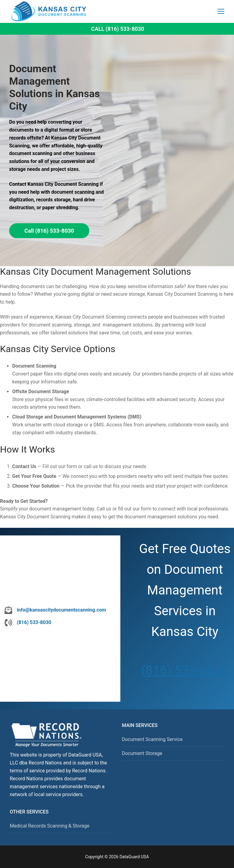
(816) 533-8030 (185, 670)
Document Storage (142, 753)
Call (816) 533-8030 (118, 29)
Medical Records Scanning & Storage (50, 826)
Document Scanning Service (152, 739)
